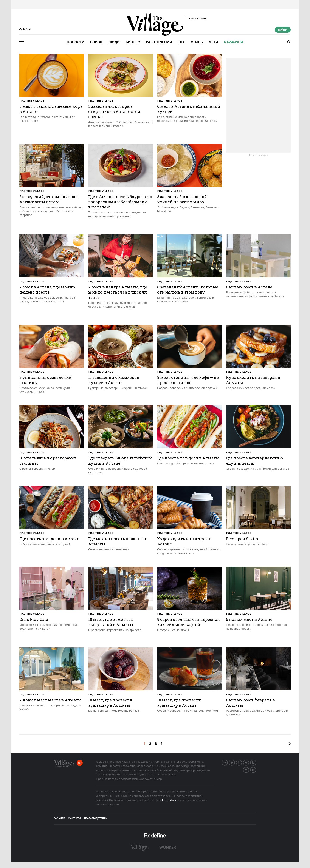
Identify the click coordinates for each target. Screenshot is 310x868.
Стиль (197, 42)
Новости (76, 42)
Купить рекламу (258, 155)
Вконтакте (228, 762)
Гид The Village (32, 101)
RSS (256, 762)
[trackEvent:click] (52, 97)
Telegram (249, 762)
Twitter (235, 762)
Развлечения (159, 42)
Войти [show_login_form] (283, 30)
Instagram (256, 769)
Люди (114, 42)
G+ (242, 762)
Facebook (249, 769)
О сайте (59, 819)
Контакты (74, 819)
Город (96, 42)
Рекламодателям (96, 819)
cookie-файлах (167, 800)
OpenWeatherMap (150, 779)
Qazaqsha (234, 42)
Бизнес (133, 42)
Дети (213, 42)
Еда (181, 42)
